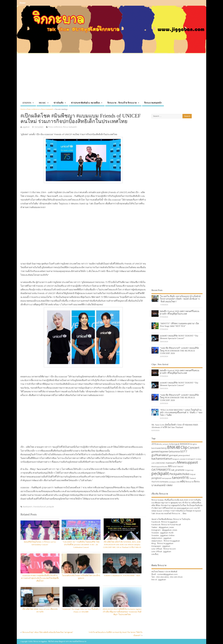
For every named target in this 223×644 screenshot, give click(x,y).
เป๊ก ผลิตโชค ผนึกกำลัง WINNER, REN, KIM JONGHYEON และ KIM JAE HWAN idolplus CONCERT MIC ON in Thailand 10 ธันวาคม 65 (122, 545)
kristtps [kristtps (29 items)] (199, 459)
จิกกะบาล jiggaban (169, 522)
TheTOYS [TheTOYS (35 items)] (155, 482)
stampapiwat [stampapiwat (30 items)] (167, 478)
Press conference (55, 127)
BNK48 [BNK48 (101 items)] (174, 447)
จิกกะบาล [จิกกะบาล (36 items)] (190, 482)
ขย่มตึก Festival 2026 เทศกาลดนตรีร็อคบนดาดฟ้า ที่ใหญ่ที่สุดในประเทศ (180, 312)
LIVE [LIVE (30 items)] (153, 463)
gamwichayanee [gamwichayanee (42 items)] (160, 451)
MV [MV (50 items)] (170, 466)
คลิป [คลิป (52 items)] (183, 481)
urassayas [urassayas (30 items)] (172, 482)
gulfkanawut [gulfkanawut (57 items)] (160, 455)
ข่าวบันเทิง (58, 103)
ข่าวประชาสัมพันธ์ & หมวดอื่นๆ (85, 103)
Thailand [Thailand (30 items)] (193, 478)
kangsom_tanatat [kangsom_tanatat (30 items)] (179, 459)
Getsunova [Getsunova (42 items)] (174, 451)
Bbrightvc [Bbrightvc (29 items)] (194, 444)
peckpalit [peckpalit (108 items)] (160, 473)
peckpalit (50, 507)
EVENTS (27, 103)
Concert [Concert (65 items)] (194, 448)
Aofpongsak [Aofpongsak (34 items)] (174, 444)
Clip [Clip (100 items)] (184, 447)
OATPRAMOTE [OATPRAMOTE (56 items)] (161, 470)
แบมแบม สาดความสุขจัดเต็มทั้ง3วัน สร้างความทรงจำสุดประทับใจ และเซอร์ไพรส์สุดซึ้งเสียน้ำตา (40, 578)
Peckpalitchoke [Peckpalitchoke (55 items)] (179, 474)
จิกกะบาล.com (170, 549)
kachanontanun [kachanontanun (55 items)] (162, 459)
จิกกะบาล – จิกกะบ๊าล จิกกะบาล (122, 103)
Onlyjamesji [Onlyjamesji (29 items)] (189, 470)
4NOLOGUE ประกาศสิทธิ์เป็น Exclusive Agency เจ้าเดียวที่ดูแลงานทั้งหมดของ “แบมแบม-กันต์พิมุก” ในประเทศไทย (122, 612)
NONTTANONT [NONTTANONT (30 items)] (178, 467)
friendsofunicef (40, 507)
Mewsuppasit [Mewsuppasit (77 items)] (188, 462)
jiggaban (26, 127)
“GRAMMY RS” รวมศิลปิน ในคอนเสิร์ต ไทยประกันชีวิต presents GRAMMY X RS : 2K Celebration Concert (81, 545)
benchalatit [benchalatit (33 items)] (156, 448)
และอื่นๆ (155, 554)
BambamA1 (28, 507)
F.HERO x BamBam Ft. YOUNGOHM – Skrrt (122, 575)
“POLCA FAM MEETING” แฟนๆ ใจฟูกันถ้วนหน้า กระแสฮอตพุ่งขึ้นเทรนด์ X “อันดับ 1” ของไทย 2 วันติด (181, 412)
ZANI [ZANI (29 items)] (178, 482)
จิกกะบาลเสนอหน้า (153, 103)
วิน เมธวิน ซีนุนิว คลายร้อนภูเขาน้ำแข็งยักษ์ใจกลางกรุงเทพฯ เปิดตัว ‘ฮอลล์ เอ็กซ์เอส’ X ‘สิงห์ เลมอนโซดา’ (180, 299)
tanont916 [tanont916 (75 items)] (180, 477)
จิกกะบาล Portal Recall (171, 525)
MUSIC (42, 103)
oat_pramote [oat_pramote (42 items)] (178, 470)
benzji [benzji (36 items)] (164, 448)
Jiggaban (167, 551)
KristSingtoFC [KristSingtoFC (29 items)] (191, 459)
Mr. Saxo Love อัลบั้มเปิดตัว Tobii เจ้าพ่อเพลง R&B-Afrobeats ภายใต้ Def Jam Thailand (175, 426)
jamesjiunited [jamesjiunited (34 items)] (184, 455)
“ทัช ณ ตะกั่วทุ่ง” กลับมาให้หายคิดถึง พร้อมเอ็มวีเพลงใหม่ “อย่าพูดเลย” (47, 632)
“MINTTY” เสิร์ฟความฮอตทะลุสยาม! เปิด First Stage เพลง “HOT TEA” (179, 325)
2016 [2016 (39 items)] (154, 444)
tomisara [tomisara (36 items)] (164, 482)
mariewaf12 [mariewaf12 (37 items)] (171, 463)
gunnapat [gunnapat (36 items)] (173, 455)
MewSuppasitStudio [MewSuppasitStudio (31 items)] (159, 467)
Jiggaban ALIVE (167, 533)
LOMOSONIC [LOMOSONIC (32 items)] (160, 463)
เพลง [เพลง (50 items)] (170, 485)
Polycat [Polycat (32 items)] (192, 474)
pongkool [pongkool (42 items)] (156, 478)
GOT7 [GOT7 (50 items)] (184, 451)
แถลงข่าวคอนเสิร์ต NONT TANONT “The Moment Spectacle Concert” (179, 337)
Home (23, 3)
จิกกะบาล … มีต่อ (179, 513)
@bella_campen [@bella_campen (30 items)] (163, 444)
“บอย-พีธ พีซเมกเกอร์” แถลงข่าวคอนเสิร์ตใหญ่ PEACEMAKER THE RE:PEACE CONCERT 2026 (179, 350)
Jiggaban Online (167, 535)
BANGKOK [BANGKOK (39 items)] (185, 444)
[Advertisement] (111, 79)
